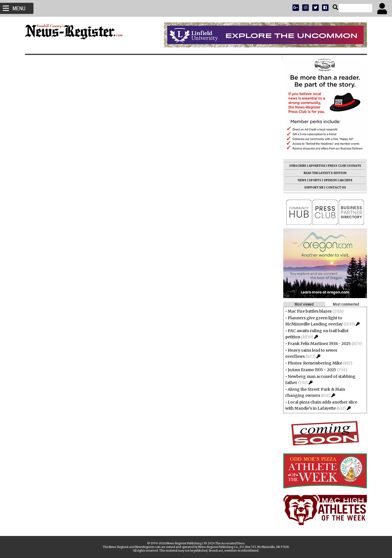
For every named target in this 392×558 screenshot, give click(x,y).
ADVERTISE (316, 166)
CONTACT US (335, 188)
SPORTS (314, 180)
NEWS (301, 180)
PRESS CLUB (336, 166)
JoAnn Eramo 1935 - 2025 (311, 370)
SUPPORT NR (313, 188)
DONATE (354, 166)
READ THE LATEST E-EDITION (324, 173)
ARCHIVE (345, 180)
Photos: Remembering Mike (314, 363)
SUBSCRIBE (297, 166)
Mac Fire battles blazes (309, 311)
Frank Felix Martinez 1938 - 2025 (318, 344)
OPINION (329, 180)
